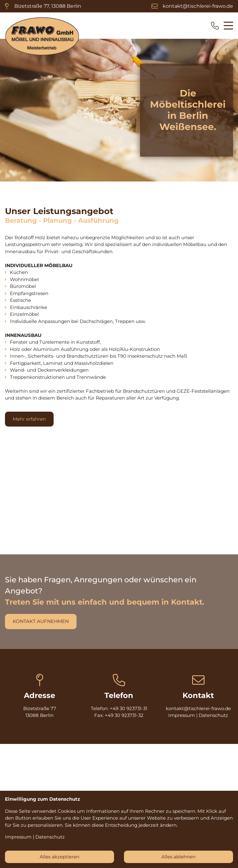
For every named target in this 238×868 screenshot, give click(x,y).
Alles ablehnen (178, 857)
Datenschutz (213, 715)
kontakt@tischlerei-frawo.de (198, 6)
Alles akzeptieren (59, 857)
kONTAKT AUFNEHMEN (41, 621)
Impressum (182, 715)
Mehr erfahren (29, 419)
